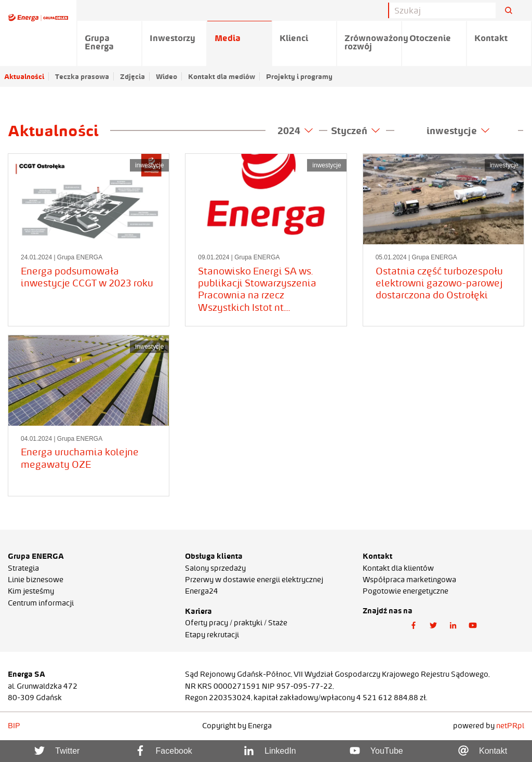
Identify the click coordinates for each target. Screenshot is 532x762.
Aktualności (24, 76)
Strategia (23, 568)
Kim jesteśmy (31, 591)
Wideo (167, 76)
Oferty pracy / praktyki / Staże (236, 623)
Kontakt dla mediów (222, 76)
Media (228, 38)
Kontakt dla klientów (398, 568)
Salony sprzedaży (215, 568)
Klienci (294, 38)
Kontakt (491, 38)
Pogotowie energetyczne (405, 591)
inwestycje (458, 130)
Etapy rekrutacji (212, 635)
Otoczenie (430, 38)
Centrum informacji (41, 603)
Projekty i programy (299, 76)
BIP (14, 726)
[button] (414, 626)
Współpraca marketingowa (409, 580)
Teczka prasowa (82, 76)
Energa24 (202, 591)
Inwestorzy (172, 38)
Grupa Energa (99, 42)
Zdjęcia (132, 76)
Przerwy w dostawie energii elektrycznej (254, 580)
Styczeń (355, 130)
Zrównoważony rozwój (373, 42)
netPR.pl (510, 726)
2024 (295, 130)
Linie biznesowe (36, 580)
